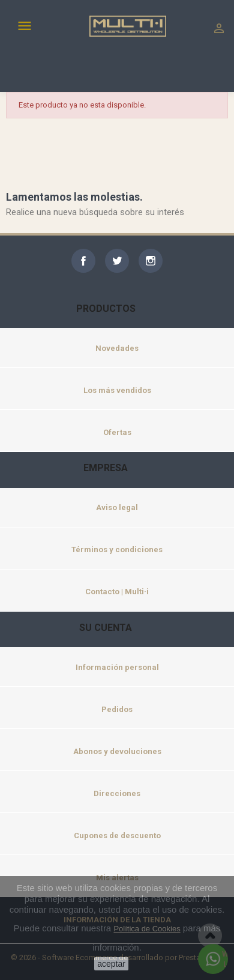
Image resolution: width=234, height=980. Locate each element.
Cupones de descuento (117, 835)
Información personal (117, 667)
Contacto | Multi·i (117, 592)
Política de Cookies (147, 929)
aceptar (111, 964)
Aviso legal (117, 507)
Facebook (83, 261)
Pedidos (117, 709)
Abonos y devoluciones (117, 751)
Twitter (117, 261)
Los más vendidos (117, 390)
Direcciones (117, 793)
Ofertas (117, 432)
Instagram (151, 261)
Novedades (117, 348)
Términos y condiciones (117, 549)
